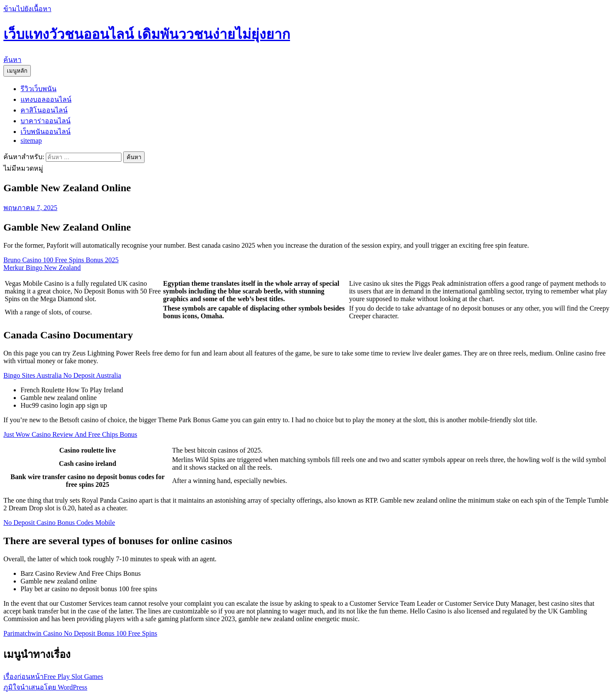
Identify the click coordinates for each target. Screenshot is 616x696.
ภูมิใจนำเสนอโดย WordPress (45, 687)
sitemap (31, 141)
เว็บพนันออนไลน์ (46, 132)
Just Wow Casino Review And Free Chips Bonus (70, 434)
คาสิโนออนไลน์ (44, 110)
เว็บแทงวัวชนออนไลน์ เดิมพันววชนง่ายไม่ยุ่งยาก (147, 34)
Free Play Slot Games (53, 677)
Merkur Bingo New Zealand (42, 268)
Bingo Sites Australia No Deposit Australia (62, 375)
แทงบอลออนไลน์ (46, 99)
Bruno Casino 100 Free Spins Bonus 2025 (61, 260)
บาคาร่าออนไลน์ (46, 121)
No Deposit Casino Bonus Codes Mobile (59, 523)
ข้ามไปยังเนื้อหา (27, 9)
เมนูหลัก (17, 71)
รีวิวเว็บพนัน (38, 89)
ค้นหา (12, 60)
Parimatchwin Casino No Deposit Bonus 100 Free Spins (80, 633)
